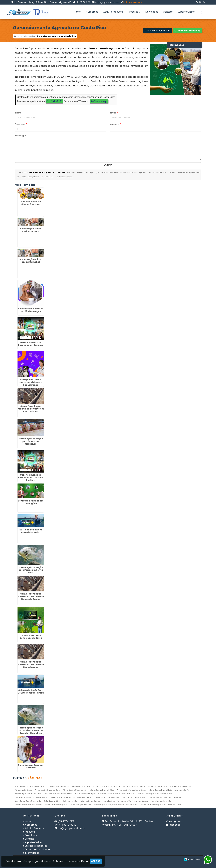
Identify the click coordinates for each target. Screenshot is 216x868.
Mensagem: (22, 136)
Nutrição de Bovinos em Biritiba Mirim (31, 531)
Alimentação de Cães (158, 786)
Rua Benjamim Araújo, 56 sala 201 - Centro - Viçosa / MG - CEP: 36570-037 (129, 823)
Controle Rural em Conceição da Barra (31, 637)
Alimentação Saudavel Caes (28, 794)
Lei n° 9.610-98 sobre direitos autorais (57, 177)
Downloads (152, 12)
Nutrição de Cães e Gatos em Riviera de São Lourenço (31, 382)
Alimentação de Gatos (181, 786)
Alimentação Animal (81, 786)
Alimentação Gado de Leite (75, 790)
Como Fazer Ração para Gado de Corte (116, 794)
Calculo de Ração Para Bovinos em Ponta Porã (31, 691)
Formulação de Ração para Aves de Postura (161, 805)
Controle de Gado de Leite (133, 797)
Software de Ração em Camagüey (31, 502)
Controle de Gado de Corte (107, 797)
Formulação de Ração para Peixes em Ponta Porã (31, 570)
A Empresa (92, 12)
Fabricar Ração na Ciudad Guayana (31, 203)
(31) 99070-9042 (67, 825)
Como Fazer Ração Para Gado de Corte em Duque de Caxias (31, 596)
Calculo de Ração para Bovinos (58, 794)
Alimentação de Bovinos (134, 786)
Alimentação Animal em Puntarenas (31, 230)
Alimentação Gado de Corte (48, 790)
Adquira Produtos (113, 12)
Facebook (175, 825)
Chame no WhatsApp (187, 31)
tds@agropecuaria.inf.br (107, 2)
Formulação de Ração (161, 801)
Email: (114, 113)
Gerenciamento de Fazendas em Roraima (31, 344)
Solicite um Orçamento (158, 31)
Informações (32, 853)
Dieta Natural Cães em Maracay (31, 766)
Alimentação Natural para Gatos (132, 790)
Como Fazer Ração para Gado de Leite (154, 794)
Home (77, 12)
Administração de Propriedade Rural (31, 786)
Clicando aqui (99, 101)
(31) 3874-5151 (83, 2)
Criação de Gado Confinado (28, 801)
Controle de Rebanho (157, 797)
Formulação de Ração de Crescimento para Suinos (68, 805)
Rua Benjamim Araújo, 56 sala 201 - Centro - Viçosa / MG (42, 2)
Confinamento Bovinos (60, 797)
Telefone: (21, 124)
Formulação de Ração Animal (28, 805)
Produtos (134, 12)
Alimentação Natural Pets (160, 790)
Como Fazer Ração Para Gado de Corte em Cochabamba (31, 664)
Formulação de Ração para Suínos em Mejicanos (31, 441)
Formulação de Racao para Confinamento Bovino (125, 801)
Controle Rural (176, 797)
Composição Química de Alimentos (31, 797)
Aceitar (96, 861)
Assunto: (116, 124)
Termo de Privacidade (37, 849)
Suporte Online (186, 12)
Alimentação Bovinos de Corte (107, 786)
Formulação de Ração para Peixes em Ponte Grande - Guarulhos (31, 730)
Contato (168, 12)
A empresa (31, 825)
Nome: (19, 113)
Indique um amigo (133, 2)
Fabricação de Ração (90, 801)
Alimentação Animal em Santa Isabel (31, 260)
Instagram (175, 821)
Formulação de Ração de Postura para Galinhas (116, 805)
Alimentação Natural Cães (102, 790)
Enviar (108, 165)
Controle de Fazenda (83, 797)
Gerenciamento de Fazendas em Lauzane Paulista (31, 478)
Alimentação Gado (23, 790)
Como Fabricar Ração (85, 794)
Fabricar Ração (70, 801)
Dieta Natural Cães (52, 801)
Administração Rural (60, 786)
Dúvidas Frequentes (36, 846)
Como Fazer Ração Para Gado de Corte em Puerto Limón (31, 409)
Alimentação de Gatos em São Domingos (31, 310)
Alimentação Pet (182, 790)
